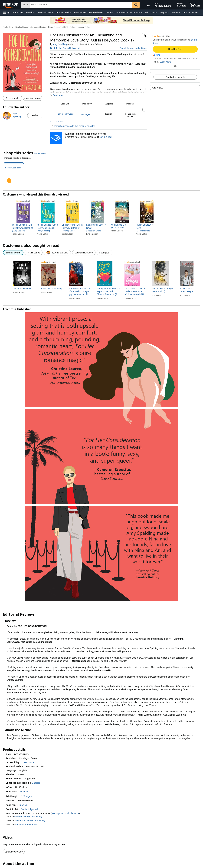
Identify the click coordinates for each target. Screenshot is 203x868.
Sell (146, 13)
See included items (13, 168)
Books (110, 13)
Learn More (165, 62)
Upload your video (14, 852)
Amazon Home (190, 13)
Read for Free (175, 49)
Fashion (176, 13)
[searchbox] (81, 5)
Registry (165, 13)
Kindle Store (8, 27)
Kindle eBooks (22, 27)
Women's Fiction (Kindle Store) (30, 821)
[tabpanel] (101, 178)
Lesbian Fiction (84, 27)
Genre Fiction (54, 27)
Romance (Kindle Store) (26, 825)
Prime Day (18, 13)
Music (154, 13)
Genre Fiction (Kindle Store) (28, 817)
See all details (57, 122)
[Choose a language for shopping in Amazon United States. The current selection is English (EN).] (146, 5)
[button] (6, 13)
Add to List (157, 88)
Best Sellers (80, 13)
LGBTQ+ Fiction (69, 27)
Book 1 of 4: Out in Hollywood (65, 48)
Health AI (31, 13)
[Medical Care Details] (53, 13)
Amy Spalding (60, 44)
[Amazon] (11, 5)
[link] (23, 226)
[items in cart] (195, 5)
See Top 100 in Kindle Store (65, 813)
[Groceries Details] (127, 13)
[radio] (13, 253)
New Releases (96, 13)
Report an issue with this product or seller (73, 126)
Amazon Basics (63, 13)
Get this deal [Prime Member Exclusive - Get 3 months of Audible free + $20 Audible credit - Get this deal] (106, 137)
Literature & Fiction (38, 27)
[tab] (14, 163)
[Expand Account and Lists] (173, 6)
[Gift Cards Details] (142, 13)
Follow (35, 115)
